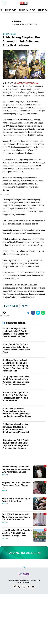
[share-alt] (28, 313)
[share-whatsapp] (43, 313)
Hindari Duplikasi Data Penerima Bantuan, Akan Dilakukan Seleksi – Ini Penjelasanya (17, 533)
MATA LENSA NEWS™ (24, 582)
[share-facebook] (33, 313)
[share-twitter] (38, 313)
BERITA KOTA (11, 10)
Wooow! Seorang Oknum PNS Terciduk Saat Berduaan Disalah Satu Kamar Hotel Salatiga (17, 469)
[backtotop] (24, 568)
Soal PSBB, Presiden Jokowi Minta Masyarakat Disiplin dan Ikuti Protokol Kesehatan (16, 517)
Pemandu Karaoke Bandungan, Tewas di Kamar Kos (16, 500)
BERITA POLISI (9, 34)
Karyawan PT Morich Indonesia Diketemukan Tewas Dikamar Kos (16, 485)
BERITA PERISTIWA (27, 10)
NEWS (25, 306)
